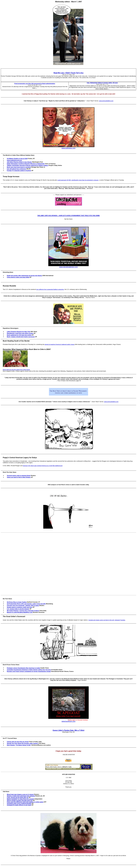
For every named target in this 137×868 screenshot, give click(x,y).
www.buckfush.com (69, 721)
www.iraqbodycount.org (14, 160)
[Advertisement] (69, 564)
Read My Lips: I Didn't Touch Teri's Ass (68, 73)
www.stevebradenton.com (68, 267)
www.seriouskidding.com (106, 101)
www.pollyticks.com (68, 148)
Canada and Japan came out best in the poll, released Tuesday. (107, 620)
